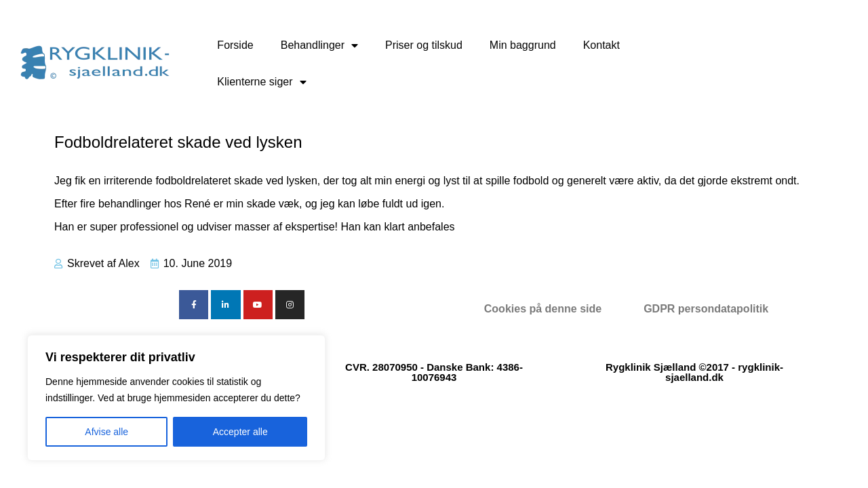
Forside (235, 45)
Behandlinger (319, 45)
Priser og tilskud (424, 45)
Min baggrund (523, 45)
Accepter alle (240, 432)
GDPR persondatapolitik (706, 309)
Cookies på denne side (543, 309)
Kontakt (601, 45)
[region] (176, 398)
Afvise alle (106, 432)
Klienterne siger (261, 82)
